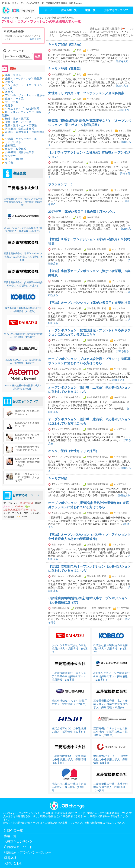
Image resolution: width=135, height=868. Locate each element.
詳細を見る (122, 61)
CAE (18, 517)
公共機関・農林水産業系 (20, 152)
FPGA (25, 517)
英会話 (33, 510)
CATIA (19, 506)
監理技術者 (27, 503)
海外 (27, 506)
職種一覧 (90, 10)
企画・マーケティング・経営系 (24, 78)
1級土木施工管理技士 (16, 510)
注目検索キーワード (18, 847)
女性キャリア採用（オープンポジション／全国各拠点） (88, 93)
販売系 (9, 92)
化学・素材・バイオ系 (18, 122)
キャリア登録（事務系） (66, 69)
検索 (38, 56)
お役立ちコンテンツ (116, 10)
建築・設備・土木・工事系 (21, 125)
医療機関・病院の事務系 (20, 129)
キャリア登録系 (14, 159)
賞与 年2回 (8, 507)
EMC (26, 513)
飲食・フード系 (14, 99)
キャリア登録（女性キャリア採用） (73, 451)
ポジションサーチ (61, 184)
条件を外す (36, 39)
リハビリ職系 (13, 142)
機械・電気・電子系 (17, 119)
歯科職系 (10, 145)
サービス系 (12, 102)
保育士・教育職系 (16, 149)
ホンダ (7, 513)
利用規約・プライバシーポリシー (28, 852)
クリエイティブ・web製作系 (22, 109)
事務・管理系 (13, 75)
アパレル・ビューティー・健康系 (25, 95)
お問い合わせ (13, 863)
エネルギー (36, 513)
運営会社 (10, 858)
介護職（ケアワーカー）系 (21, 139)
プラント (17, 513)
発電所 (38, 503)
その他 (9, 162)
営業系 (9, 82)
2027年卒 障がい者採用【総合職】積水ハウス (82, 212)
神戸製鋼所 (9, 517)
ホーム (49, 10)
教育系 (9, 105)
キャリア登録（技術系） (66, 44)
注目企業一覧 (69, 10)
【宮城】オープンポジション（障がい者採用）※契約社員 (89, 303)
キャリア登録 (58, 479)
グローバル (13, 503)
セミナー (10, 156)
